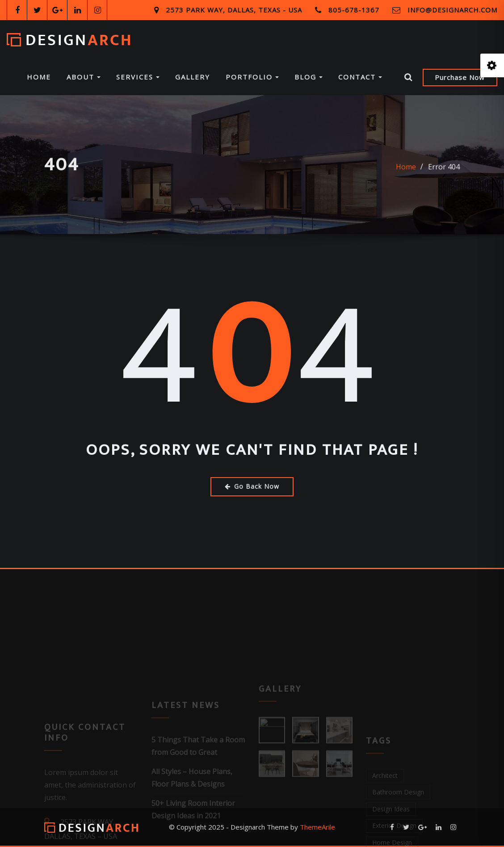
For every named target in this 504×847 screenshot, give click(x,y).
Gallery (193, 77)
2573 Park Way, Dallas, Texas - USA (234, 10)
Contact (360, 77)
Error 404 (444, 172)
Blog (309, 77)
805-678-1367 (354, 10)
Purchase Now (460, 77)
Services (138, 77)
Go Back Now (252, 486)
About (84, 77)
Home (39, 77)
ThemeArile (317, 827)
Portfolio (252, 77)
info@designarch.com (452, 10)
